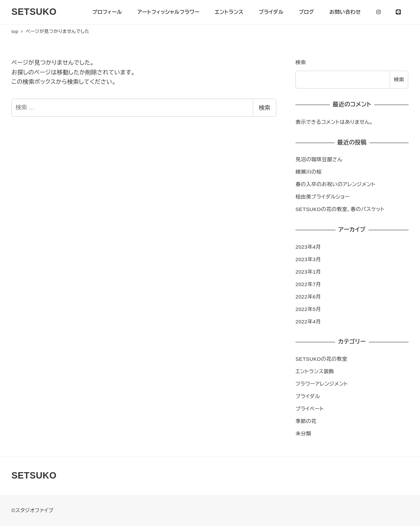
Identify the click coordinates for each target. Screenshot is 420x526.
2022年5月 (308, 309)
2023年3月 (308, 259)
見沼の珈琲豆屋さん (319, 159)
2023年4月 (308, 247)
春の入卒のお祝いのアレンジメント (336, 184)
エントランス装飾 (315, 371)
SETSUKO (34, 12)
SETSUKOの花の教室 (321, 359)
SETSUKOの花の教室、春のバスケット (340, 209)
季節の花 (306, 421)
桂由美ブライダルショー (323, 197)
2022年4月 (308, 322)
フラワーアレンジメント (322, 384)
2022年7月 (308, 284)
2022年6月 (308, 297)
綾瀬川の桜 (309, 172)
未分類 (303, 434)
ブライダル (308, 396)
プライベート (310, 409)
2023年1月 (308, 272)
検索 (265, 108)
